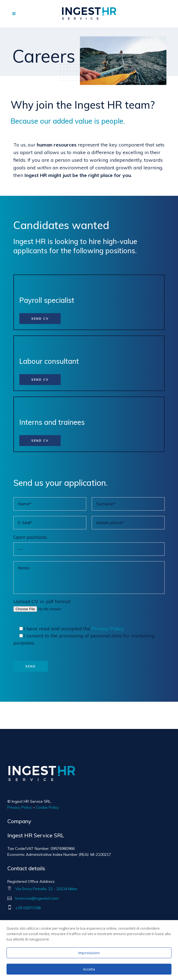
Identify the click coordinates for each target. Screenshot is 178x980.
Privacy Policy (108, 629)
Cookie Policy (47, 807)
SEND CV (40, 319)
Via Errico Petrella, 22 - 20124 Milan (46, 889)
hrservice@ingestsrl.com (37, 898)
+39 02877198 (28, 908)
